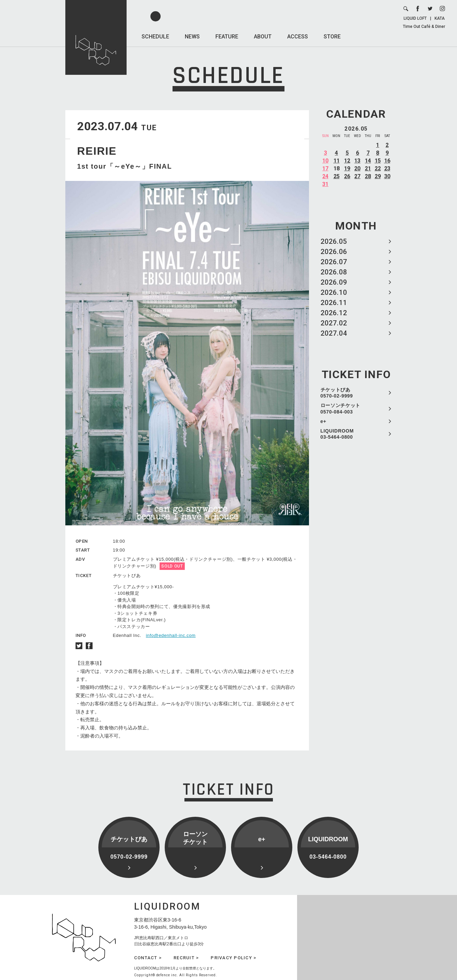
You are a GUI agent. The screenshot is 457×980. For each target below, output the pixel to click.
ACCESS (298, 37)
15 (378, 161)
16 (387, 161)
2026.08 (334, 272)
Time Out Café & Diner (424, 27)
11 (337, 161)
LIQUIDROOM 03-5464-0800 (337, 434)
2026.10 (334, 292)
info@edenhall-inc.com (171, 635)
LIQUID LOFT (415, 18)
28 (368, 176)
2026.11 (334, 303)
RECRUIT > (186, 958)
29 (378, 176)
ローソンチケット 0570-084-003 (341, 408)
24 (325, 176)
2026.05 (334, 241)
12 (347, 161)
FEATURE (227, 37)
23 (387, 168)
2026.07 (334, 262)
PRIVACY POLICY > (233, 958)
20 (357, 168)
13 (357, 161)
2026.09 (334, 282)
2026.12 (334, 313)
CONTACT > (148, 958)
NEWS (192, 37)
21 (368, 168)
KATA (440, 18)
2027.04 (334, 333)
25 (337, 176)
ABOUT (263, 37)
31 (325, 184)
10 (325, 161)
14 (368, 161)
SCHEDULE (155, 37)
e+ (323, 421)
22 (378, 168)
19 (347, 168)
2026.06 (334, 252)
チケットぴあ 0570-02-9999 (337, 393)
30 (387, 176)
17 (325, 168)
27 (357, 176)
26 (347, 176)
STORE (332, 37)
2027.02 (334, 323)
